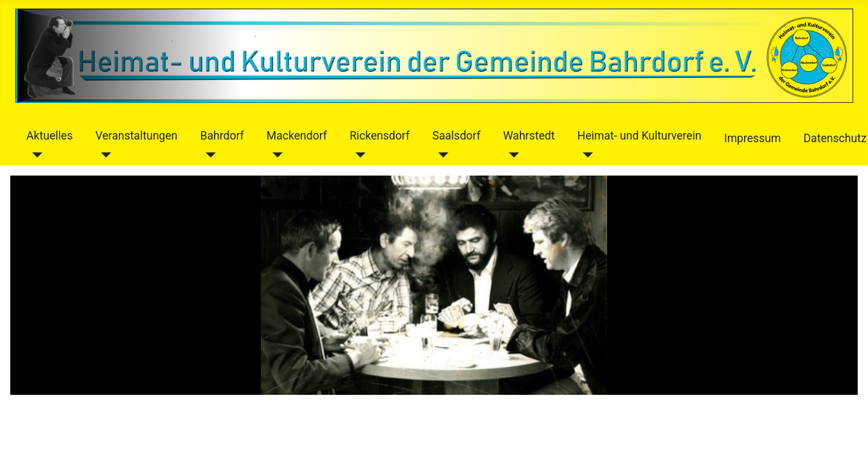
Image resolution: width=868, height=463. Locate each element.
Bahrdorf (222, 136)
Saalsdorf (456, 136)
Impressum (753, 138)
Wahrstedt (529, 136)
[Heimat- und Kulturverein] (586, 155)
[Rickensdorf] (358, 155)
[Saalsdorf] (440, 155)
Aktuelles (49, 136)
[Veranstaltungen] (103, 155)
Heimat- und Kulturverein (640, 136)
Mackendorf (297, 136)
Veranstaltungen (136, 136)
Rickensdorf (379, 136)
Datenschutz (835, 138)
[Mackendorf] (275, 155)
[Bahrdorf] (208, 155)
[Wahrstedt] (511, 155)
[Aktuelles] (34, 155)
